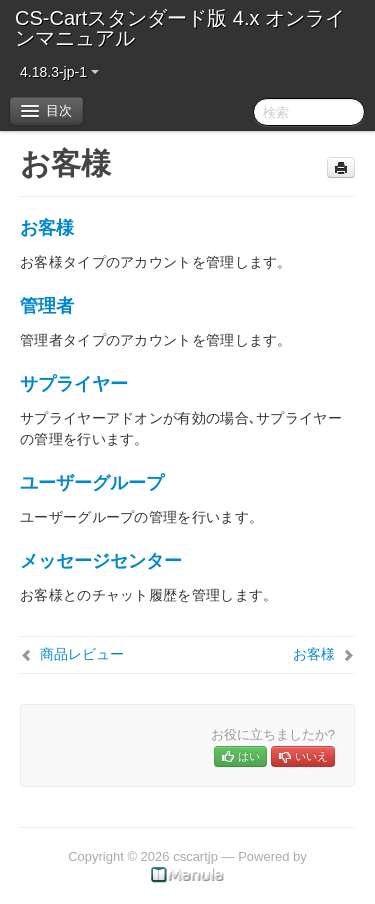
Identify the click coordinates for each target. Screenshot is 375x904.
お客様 (47, 228)
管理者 (47, 306)
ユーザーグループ (92, 483)
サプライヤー (74, 384)
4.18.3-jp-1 (59, 72)
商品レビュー (82, 654)
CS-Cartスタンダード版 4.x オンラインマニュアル (180, 28)
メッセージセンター (101, 561)
